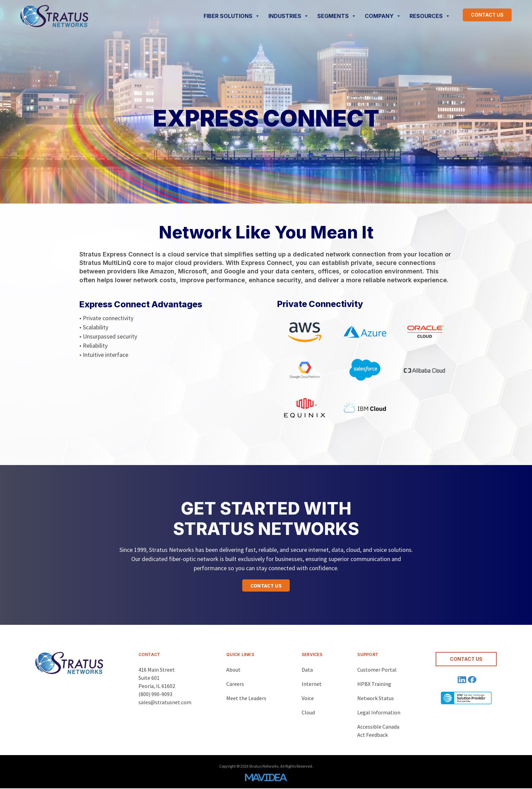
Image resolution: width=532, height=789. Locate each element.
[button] (266, 585)
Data (307, 670)
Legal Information (379, 712)
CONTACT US (487, 15)
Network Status (376, 698)
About (233, 670)
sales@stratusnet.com (165, 702)
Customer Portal (377, 670)
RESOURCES (430, 16)
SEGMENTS (337, 16)
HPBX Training (374, 684)
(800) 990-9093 (155, 694)
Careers (235, 684)
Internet (312, 684)
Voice (308, 698)
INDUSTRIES (289, 16)
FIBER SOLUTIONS (232, 16)
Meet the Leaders (246, 698)
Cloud (308, 712)
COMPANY (383, 16)
